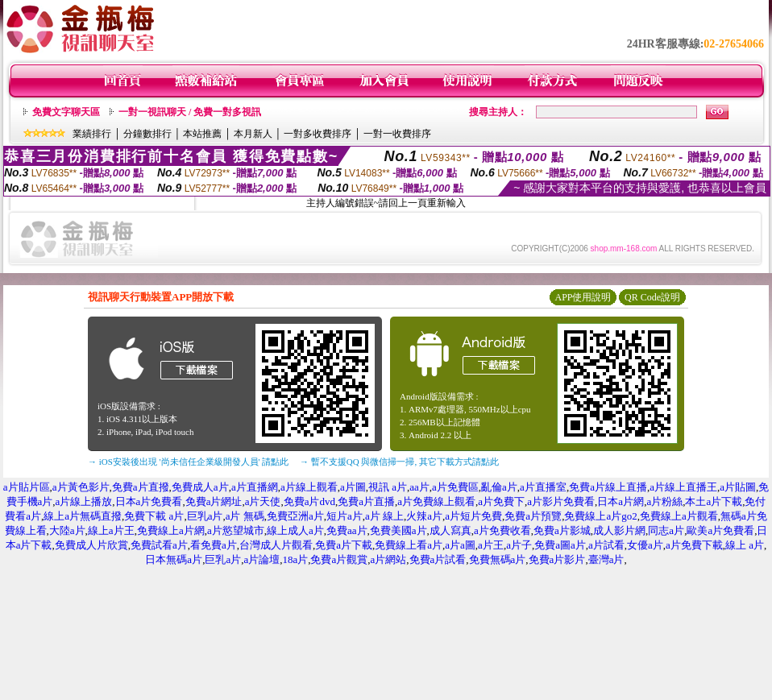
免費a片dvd (309, 501)
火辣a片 (424, 516)
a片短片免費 (473, 516)
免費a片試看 (438, 559)
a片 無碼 (245, 516)
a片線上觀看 (309, 487)
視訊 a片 (388, 487)
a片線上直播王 (683, 487)
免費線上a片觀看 (679, 516)
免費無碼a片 (498, 559)
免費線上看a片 (409, 545)
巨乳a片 (205, 516)
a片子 (519, 545)
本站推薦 (202, 134)
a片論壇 (261, 559)
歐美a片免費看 (720, 530)
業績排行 (92, 134)
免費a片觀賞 (339, 559)
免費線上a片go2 (600, 516)
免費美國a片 (398, 530)
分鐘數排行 (147, 134)
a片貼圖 (738, 487)
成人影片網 (619, 530)
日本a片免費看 (149, 501)
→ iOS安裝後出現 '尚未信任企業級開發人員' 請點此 (188, 462)
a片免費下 (501, 501)
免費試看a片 (159, 545)
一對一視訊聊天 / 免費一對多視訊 (190, 112)
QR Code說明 (652, 297)
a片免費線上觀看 (436, 501)
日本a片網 (621, 501)
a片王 (491, 545)
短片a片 (344, 516)
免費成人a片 (200, 487)
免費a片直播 (366, 501)
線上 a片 (745, 545)
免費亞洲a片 (295, 516)
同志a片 (666, 530)
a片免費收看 (502, 530)
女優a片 (645, 545)
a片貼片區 (27, 487)
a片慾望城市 (236, 530)
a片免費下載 (694, 545)
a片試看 (606, 545)
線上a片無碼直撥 (83, 516)
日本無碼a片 (174, 559)
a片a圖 (460, 545)
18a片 (295, 559)
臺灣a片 (606, 559)
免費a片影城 (562, 530)
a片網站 (389, 559)
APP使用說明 (583, 297)
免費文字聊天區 (66, 112)
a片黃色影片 (81, 487)
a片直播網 (255, 487)
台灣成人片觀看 (276, 545)
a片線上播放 (84, 501)
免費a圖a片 (560, 545)
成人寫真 (450, 530)
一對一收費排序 (397, 134)
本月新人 (253, 134)
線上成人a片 (295, 530)
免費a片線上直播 (608, 487)
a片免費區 (455, 487)
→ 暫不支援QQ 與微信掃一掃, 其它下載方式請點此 (399, 462)
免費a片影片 (557, 559)
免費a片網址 (214, 501)
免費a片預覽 (533, 516)
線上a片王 (111, 530)
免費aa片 (347, 530)
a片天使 (263, 501)
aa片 (419, 487)
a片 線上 (384, 516)
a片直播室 (543, 487)
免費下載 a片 (154, 516)
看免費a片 (214, 545)
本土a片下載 (714, 501)
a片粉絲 (664, 501)
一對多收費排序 (318, 134)
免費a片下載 (344, 545)
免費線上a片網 (171, 530)
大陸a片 (67, 530)
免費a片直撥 (141, 487)
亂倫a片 (499, 487)
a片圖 (353, 487)
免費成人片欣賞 (91, 545)
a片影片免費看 (561, 501)
